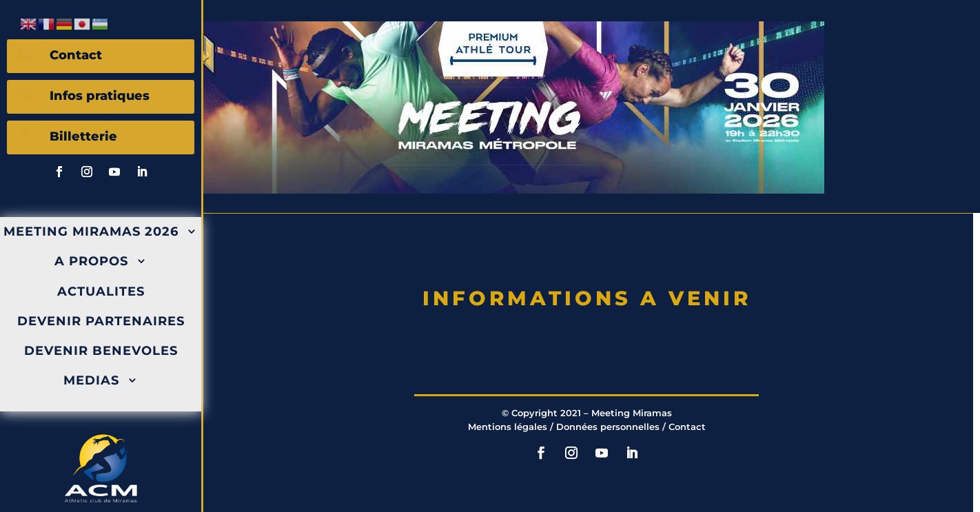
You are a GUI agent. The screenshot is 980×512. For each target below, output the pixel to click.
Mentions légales (508, 427)
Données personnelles (608, 427)
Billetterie (83, 136)
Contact (687, 427)
